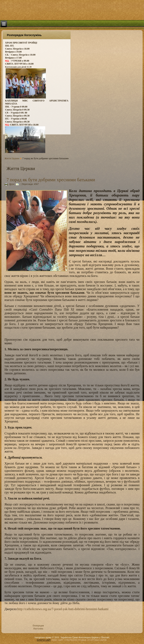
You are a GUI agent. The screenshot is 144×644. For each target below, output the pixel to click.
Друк (9, 184)
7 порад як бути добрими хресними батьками (51, 180)
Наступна (38, 629)
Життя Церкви (12, 158)
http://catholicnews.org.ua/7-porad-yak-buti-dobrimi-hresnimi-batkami (63, 609)
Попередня (38, 626)
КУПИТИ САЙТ (44, 640)
